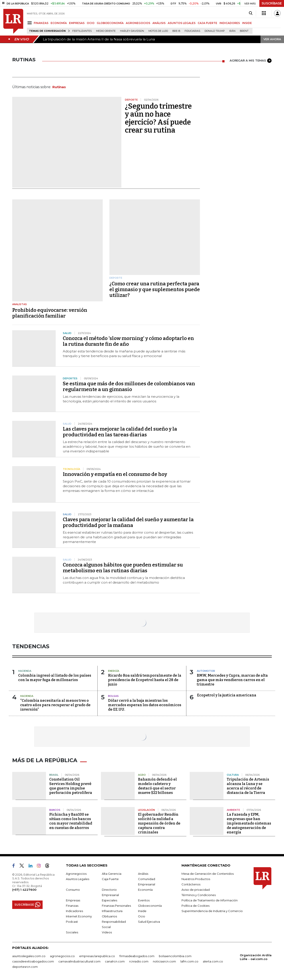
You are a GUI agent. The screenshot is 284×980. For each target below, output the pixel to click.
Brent (244, 31)
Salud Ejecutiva (149, 922)
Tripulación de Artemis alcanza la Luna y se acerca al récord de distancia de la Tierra (248, 786)
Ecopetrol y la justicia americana (227, 695)
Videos (107, 932)
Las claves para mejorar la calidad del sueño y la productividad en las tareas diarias (120, 432)
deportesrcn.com (25, 967)
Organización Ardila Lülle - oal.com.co (256, 957)
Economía (145, 890)
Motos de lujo (158, 31)
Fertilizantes (82, 31)
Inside (142, 911)
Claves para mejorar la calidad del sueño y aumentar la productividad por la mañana (128, 522)
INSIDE (247, 23)
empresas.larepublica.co (97, 956)
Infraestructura (112, 911)
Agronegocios (76, 874)
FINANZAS (41, 23)
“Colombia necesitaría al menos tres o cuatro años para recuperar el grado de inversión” (55, 705)
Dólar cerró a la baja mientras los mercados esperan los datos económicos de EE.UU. (145, 705)
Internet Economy (79, 916)
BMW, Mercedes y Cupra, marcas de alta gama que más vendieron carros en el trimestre (232, 680)
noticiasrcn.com (164, 961)
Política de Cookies (195, 906)
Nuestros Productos (196, 879)
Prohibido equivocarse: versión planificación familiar (50, 313)
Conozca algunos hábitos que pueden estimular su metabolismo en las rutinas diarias (123, 568)
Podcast (72, 922)
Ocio (142, 916)
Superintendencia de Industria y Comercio (212, 911)
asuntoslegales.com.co (29, 956)
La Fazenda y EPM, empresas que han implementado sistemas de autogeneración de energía (249, 823)
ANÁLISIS (159, 23)
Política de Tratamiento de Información (210, 900)
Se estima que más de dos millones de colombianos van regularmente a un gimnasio (129, 387)
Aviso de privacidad (196, 890)
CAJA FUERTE (207, 23)
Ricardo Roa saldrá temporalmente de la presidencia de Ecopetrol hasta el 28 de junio (145, 680)
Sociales (72, 932)
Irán (232, 31)
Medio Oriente (106, 31)
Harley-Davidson (132, 31)
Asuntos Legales (78, 879)
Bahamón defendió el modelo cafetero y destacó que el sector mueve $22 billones (157, 786)
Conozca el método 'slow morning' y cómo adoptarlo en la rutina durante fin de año (128, 341)
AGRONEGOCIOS (138, 23)
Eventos (144, 900)
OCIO (91, 23)
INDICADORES (230, 23)
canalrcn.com (115, 961)
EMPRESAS (77, 23)
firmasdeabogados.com (137, 956)
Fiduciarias (192, 31)
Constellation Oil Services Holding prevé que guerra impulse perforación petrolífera (71, 786)
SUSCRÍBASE (272, 3)
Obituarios (109, 916)
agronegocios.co (62, 956)
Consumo (73, 890)
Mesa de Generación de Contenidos (208, 874)
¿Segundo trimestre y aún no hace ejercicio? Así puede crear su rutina (158, 118)
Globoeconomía (150, 906)
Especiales (109, 900)
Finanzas (72, 906)
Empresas (73, 900)
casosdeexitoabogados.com (33, 961)
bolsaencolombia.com (175, 956)
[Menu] (30, 23)
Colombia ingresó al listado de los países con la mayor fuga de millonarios (55, 678)
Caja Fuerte (110, 879)
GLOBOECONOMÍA (110, 23)
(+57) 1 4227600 (24, 890)
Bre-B (176, 31)
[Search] (251, 13)
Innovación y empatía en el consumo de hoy (115, 474)
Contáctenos (191, 884)
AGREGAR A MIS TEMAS (251, 61)
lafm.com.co (189, 961)
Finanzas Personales (116, 906)
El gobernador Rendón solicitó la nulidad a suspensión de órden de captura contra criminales (159, 823)
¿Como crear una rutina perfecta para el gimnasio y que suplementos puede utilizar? (155, 289)
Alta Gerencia (112, 874)
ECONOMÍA (59, 23)
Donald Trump (215, 31)
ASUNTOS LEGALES (182, 23)
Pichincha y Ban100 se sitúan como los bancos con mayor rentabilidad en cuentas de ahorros (71, 821)
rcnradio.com (139, 961)
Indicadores (74, 911)
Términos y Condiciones (199, 895)
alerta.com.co (213, 961)
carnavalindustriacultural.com (79, 961)
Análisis (143, 874)
